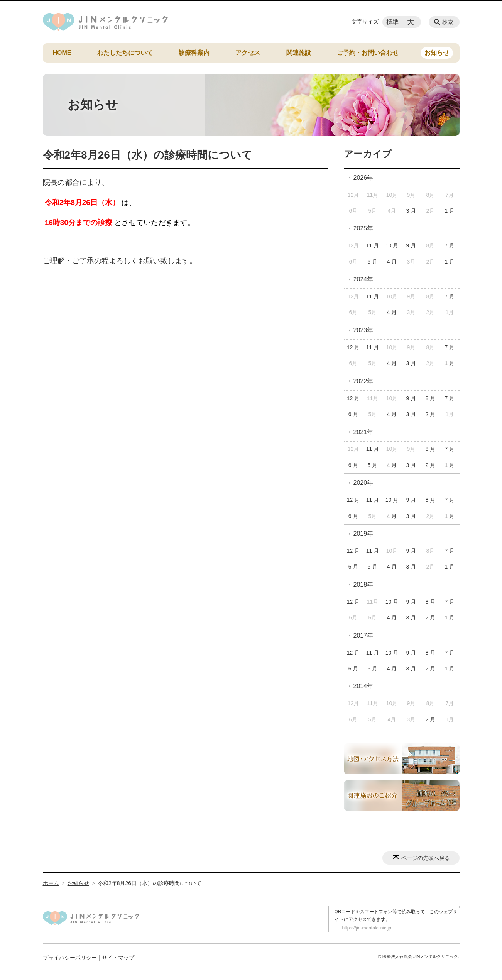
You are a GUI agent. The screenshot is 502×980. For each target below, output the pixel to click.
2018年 (363, 585)
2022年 (363, 381)
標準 (392, 22)
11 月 (373, 245)
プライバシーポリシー (70, 958)
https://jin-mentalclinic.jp (367, 928)
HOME (62, 53)
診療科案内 (194, 53)
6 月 (353, 414)
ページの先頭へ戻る (426, 858)
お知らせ (437, 53)
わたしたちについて (125, 53)
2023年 (363, 330)
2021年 (363, 432)
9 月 (411, 245)
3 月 (411, 211)
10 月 (392, 245)
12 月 (353, 347)
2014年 (363, 686)
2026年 (363, 178)
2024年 (363, 279)
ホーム (51, 883)
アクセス (248, 53)
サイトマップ (118, 958)
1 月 (450, 211)
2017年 (363, 636)
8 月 (431, 398)
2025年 (363, 228)
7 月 (450, 245)
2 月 (431, 414)
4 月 (392, 262)
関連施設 (299, 53)
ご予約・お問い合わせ (368, 53)
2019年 (363, 534)
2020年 (363, 483)
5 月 (373, 262)
